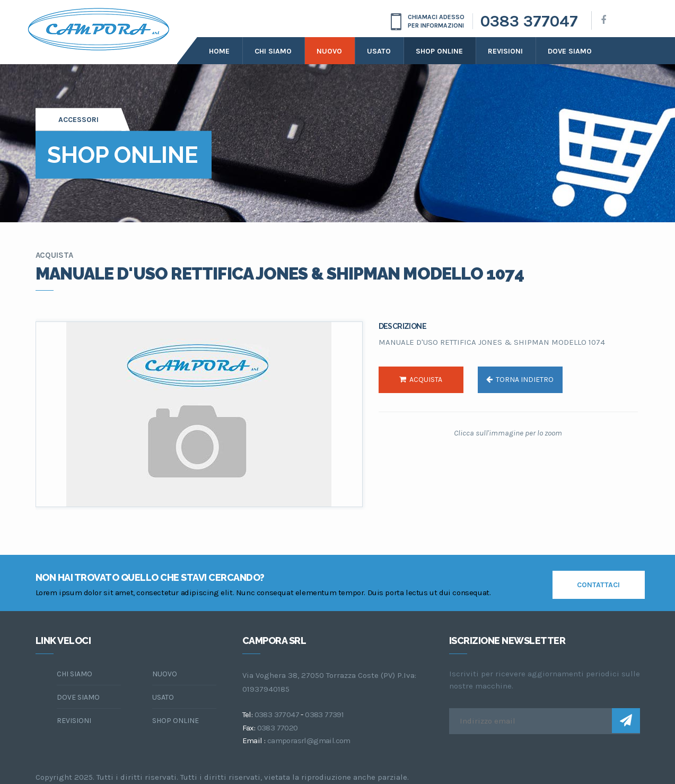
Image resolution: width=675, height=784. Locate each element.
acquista (421, 380)
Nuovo (329, 51)
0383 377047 (529, 21)
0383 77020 (278, 728)
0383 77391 (324, 715)
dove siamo (570, 51)
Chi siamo (273, 51)
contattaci (598, 585)
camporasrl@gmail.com (309, 741)
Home (219, 51)
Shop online (439, 51)
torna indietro (520, 380)
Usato (379, 51)
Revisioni (505, 51)
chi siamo (74, 674)
